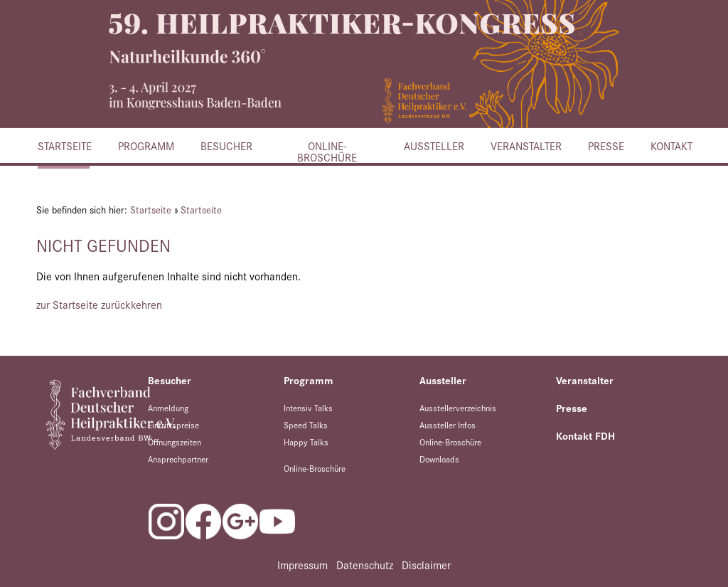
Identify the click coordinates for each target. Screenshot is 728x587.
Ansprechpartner (178, 459)
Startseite (64, 146)
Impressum (303, 565)
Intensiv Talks (308, 407)
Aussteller (433, 146)
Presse (605, 146)
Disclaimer (426, 565)
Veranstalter (525, 146)
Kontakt (671, 146)
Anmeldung (168, 407)
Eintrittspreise (173, 424)
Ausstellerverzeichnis (458, 407)
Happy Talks (306, 441)
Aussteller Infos (448, 424)
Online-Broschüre (327, 150)
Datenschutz (365, 565)
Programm (145, 146)
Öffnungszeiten (175, 441)
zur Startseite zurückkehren (99, 304)
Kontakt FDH (585, 435)
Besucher (225, 146)
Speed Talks (306, 424)
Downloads (439, 459)
